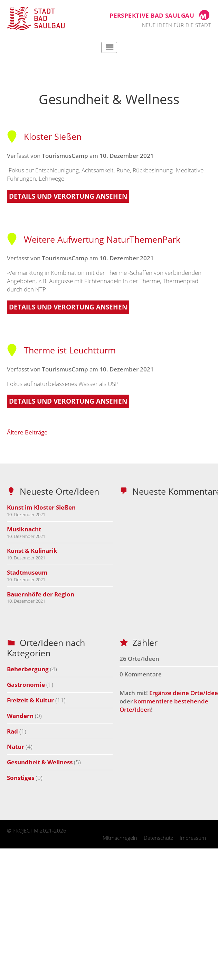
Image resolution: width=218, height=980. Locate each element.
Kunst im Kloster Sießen (41, 507)
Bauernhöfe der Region (41, 594)
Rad (12, 731)
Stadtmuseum (27, 572)
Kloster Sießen (44, 136)
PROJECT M (25, 830)
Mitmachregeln (120, 838)
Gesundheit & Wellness (40, 762)
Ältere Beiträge (27, 432)
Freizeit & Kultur (30, 700)
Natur (16, 747)
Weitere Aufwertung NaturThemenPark (94, 239)
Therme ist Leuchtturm (61, 350)
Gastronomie (26, 685)
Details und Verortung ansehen (68, 196)
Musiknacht (24, 529)
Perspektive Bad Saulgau (152, 15)
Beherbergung (28, 669)
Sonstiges (21, 778)
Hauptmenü (109, 47)
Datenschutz (158, 838)
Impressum (193, 838)
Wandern (20, 716)
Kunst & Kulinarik (32, 551)
